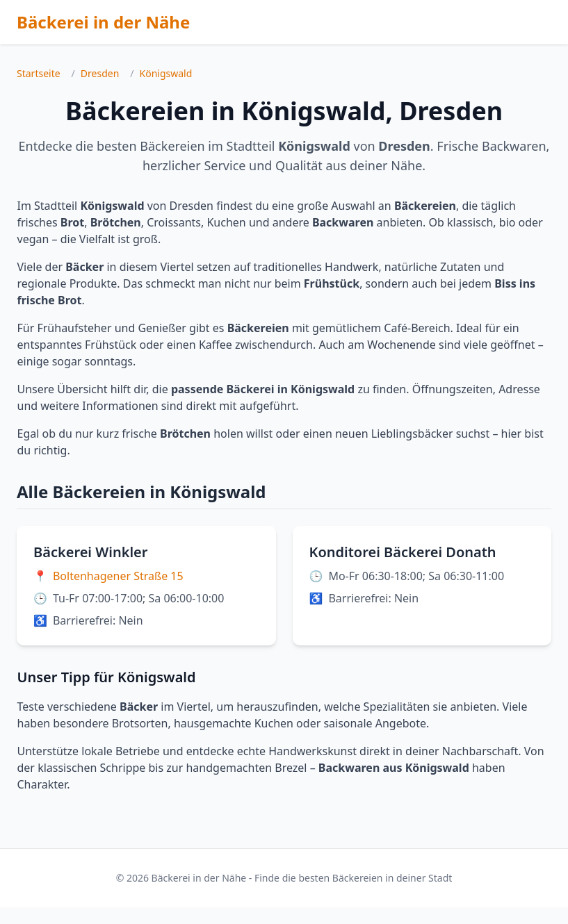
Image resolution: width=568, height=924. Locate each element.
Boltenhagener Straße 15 (118, 576)
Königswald (166, 73)
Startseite (39, 73)
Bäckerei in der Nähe (103, 22)
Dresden (100, 73)
